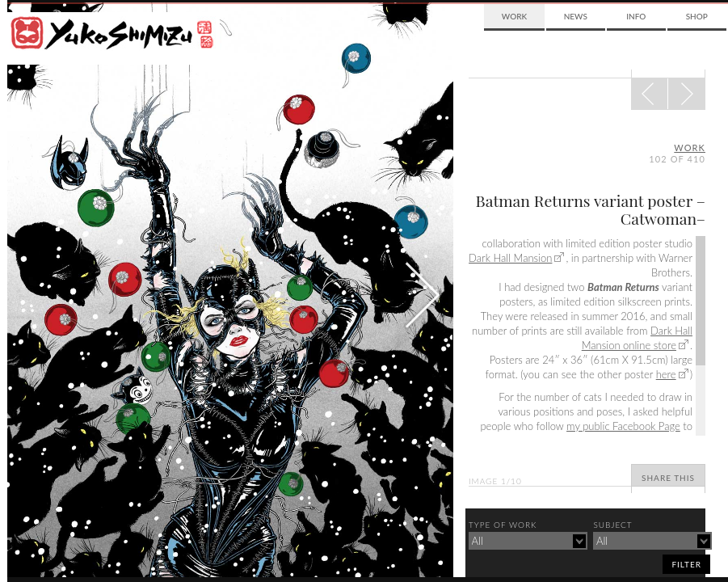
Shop (697, 16)
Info (636, 16)
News (576, 16)
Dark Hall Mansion (510, 258)
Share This (668, 478)
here (666, 374)
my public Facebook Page (623, 426)
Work (514, 16)
